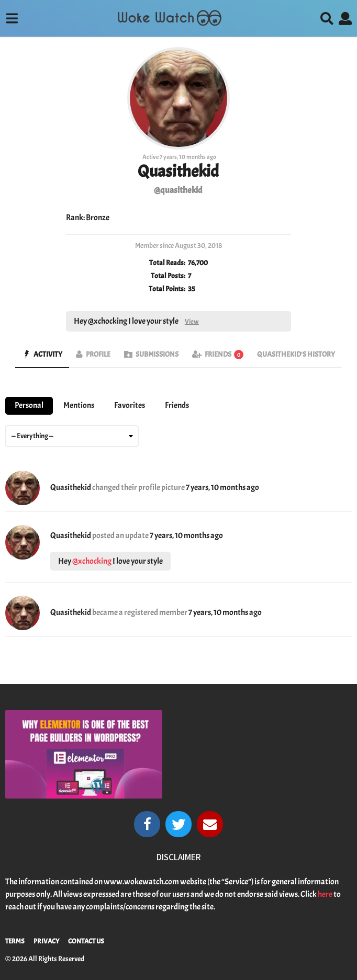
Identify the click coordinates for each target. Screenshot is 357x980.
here (325, 894)
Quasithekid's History (296, 354)
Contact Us (86, 941)
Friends (224, 354)
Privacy (46, 941)
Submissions (157, 354)
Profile (98, 354)
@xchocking (92, 561)
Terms (15, 941)
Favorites (130, 405)
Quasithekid (71, 487)
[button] (12, 18)
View (192, 322)
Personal (29, 405)
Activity (48, 354)
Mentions (79, 405)
